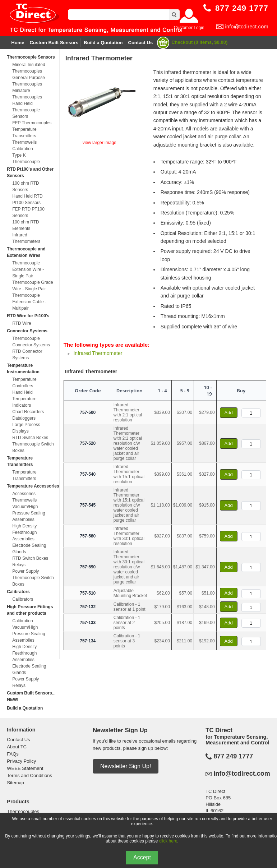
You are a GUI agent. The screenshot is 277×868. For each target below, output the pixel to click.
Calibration (22, 149)
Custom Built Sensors (54, 43)
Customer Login (189, 28)
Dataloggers (24, 418)
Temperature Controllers (24, 383)
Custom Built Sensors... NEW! (31, 696)
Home (18, 43)
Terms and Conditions (29, 775)
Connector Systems (27, 331)
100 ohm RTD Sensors (26, 186)
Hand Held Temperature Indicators (24, 399)
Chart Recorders (28, 412)
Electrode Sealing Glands (29, 549)
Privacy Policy (21, 761)
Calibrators (18, 592)
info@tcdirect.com (246, 26)
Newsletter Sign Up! (126, 766)
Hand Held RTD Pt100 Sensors (27, 199)
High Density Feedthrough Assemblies (24, 532)
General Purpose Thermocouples (29, 81)
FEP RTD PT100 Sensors (28, 212)
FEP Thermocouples (32, 123)
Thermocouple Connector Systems (31, 342)
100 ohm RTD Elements (26, 225)
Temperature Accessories (33, 486)
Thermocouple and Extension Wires (26, 252)
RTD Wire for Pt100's (28, 316)
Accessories (24, 494)
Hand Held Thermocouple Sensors (26, 110)
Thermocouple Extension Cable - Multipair (29, 302)
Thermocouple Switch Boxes (33, 447)
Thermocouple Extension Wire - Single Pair (28, 269)
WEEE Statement (25, 768)
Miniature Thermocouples (27, 94)
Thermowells (24, 142)
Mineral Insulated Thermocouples (29, 68)
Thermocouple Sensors (31, 57)
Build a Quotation (103, 43)
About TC (17, 747)
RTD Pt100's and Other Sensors (30, 172)
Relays (19, 565)
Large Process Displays (26, 428)
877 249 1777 (233, 756)
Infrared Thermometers (26, 238)
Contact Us (141, 43)
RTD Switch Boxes (30, 438)
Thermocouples (23, 811)
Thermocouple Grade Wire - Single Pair (33, 286)
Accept (142, 857)
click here (168, 841)
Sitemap (15, 783)
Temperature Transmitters (24, 133)
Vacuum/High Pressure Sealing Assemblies (29, 513)
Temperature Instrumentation (23, 369)
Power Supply (26, 571)
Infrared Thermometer (98, 353)
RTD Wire (22, 323)
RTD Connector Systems (27, 355)
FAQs (13, 754)
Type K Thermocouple (26, 158)
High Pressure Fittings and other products (30, 610)
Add (229, 413)
